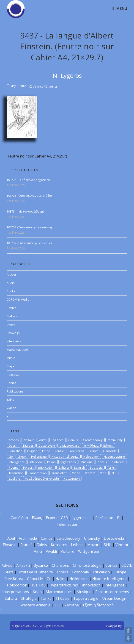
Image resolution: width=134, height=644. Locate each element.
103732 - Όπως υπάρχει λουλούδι (29, 243)
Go (11, 456)
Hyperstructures (64, 585)
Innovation (91, 585)
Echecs (108, 445)
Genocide (110, 451)
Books (11, 291)
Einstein (10, 545)
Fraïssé (26, 545)
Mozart (94, 545)
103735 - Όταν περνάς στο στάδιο (29, 196)
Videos (11, 408)
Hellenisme (39, 456)
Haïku (60, 579)
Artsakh (29, 440)
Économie (81, 572)
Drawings (51, 87)
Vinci (103, 473)
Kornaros (59, 545)
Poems (11, 383)
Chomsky (92, 538)
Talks (10, 400)
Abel (11, 538)
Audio (11, 283)
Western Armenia (35, 605)
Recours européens (112, 592)
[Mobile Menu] (120, 8)
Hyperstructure (114, 456)
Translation (59, 473)
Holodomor (91, 456)
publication (46, 467)
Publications (15, 391)
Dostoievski (47, 445)
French (94, 451)
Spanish (79, 467)
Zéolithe (72, 605)
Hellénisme (79, 579)
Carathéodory (68, 538)
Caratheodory (93, 440)
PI (119, 518)
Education (16, 451)
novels (102, 462)
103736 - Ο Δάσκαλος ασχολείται (29, 180)
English (32, 451)
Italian (51, 462)
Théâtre (62, 598)
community (115, 440)
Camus (73, 440)
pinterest (118, 462)
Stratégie (29, 598)
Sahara (64, 467)
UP (128, 630)
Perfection (104, 518)
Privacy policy (113, 626)
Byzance (57, 440)
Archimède (28, 538)
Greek (22, 456)
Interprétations (16, 592)
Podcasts (13, 375)
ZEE (114, 473)
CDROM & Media (18, 299)
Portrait (28, 467)
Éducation (101, 572)
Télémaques (67, 524)
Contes (12, 308)
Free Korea (76, 451)
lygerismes (68, 462)
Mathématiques (59, 592)
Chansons (60, 565)
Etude (46, 451)
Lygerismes (82, 518)
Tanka (46, 598)
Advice (7, 565)
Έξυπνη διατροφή (98, 605)
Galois (42, 545)
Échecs (63, 572)
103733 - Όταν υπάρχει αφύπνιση (29, 227)
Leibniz (77, 545)
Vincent (90, 473)
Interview (36, 462)
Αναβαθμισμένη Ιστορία (42, 478)
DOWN (128, 638)
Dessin (14, 445)
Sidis (108, 545)
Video (76, 473)
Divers (11, 325)
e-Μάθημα (91, 445)
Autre (43, 440)
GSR (64, 518)
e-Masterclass (69, 445)
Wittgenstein (89, 551)
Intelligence (17, 462)
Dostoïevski (114, 538)
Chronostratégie (87, 565)
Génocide (35, 579)
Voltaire (67, 551)
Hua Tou (38, 585)
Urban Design (114, 598)
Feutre (59, 451)
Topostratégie (86, 598)
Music (11, 358)
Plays (10, 366)
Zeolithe (14, 478)
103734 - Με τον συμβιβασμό (26, 211)
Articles (38, 87)
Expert (51, 518)
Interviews (14, 341)
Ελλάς (37, 518)
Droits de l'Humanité (35, 572)
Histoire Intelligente (65, 456)
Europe (120, 572)
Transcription (38, 473)
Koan (37, 592)
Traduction (16, 473)
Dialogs (12, 316)
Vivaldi (51, 551)
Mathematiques (18, 350)
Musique (87, 462)
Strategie (96, 467)
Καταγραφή (72, 478)
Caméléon (19, 518)
